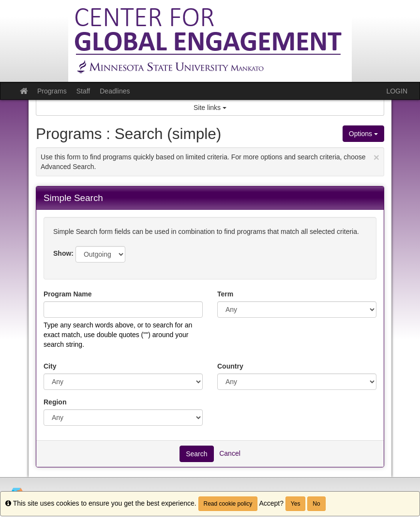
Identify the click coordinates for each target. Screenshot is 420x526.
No (316, 504)
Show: (63, 253)
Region (55, 402)
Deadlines (115, 91)
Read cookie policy (228, 504)
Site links (210, 108)
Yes (296, 504)
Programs (52, 91)
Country (230, 366)
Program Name (68, 294)
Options (363, 134)
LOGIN (397, 91)
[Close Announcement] (376, 157)
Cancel (230, 453)
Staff (83, 91)
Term (225, 294)
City (50, 366)
